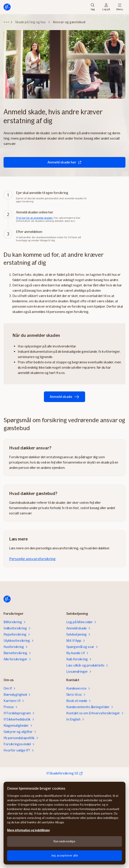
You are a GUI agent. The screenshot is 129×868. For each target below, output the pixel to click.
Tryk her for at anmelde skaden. (34, 218)
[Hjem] (7, 7)
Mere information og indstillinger (28, 830)
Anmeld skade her (64, 162)
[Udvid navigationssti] (6, 22)
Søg (93, 7)
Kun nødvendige (65, 841)
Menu (120, 7)
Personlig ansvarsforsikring (32, 559)
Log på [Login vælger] (106, 7)
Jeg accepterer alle (64, 856)
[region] (64, 823)
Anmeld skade (64, 397)
